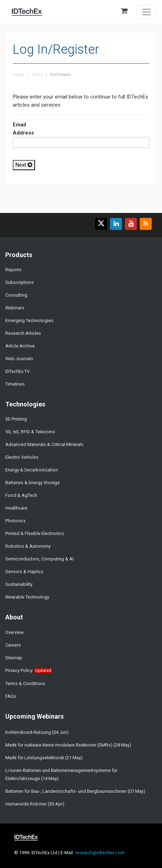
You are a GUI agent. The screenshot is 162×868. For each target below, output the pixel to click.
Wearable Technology (27, 597)
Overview (15, 632)
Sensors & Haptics (24, 572)
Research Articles (23, 333)
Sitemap (14, 658)
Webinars (15, 308)
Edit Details (60, 75)
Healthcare (16, 508)
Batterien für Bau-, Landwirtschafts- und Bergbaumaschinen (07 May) (75, 791)
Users (37, 75)
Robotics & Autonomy (28, 546)
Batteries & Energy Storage (33, 483)
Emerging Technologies (29, 320)
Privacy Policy (19, 670)
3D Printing (16, 419)
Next (24, 165)
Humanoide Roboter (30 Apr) (35, 804)
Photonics (16, 521)
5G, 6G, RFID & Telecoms (30, 432)
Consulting (16, 295)
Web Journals (19, 359)
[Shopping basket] (127, 11)
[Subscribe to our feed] (146, 224)
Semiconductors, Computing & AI (39, 559)
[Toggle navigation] (146, 12)
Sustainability (19, 584)
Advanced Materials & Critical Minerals (44, 444)
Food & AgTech (21, 495)
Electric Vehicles (22, 457)
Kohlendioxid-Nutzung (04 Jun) (37, 732)
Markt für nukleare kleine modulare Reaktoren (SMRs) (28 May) (68, 745)
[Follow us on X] (101, 224)
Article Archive (20, 346)
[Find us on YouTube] (131, 224)
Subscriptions (20, 282)
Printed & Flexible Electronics (35, 533)
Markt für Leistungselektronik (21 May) (44, 758)
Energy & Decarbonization (32, 470)
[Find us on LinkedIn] (116, 224)
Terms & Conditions (25, 683)
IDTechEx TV (18, 371)
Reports (13, 270)
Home (19, 75)
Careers (13, 645)
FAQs (11, 696)
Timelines (15, 384)
